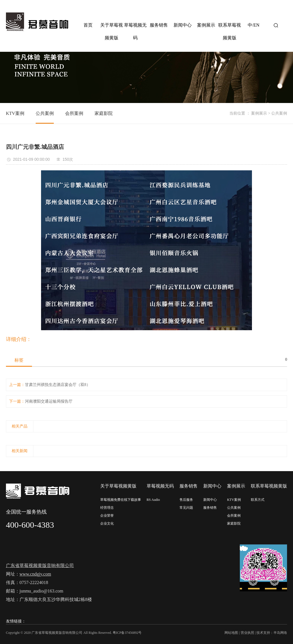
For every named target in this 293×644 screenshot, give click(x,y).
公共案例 (45, 113)
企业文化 (107, 523)
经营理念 (107, 508)
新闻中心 (183, 25)
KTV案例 (15, 113)
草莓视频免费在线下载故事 (121, 500)
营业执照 (247, 633)
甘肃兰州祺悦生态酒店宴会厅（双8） (58, 385)
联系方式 (258, 500)
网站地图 (231, 633)
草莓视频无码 (135, 31)
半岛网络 (280, 633)
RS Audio (153, 500)
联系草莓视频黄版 (230, 31)
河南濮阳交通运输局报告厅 (49, 401)
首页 (88, 25)
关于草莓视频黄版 (112, 31)
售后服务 (186, 500)
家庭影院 (104, 113)
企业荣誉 (107, 516)
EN (256, 25)
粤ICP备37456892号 (127, 633)
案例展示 (206, 25)
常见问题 (186, 508)
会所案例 (74, 113)
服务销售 (159, 25)
